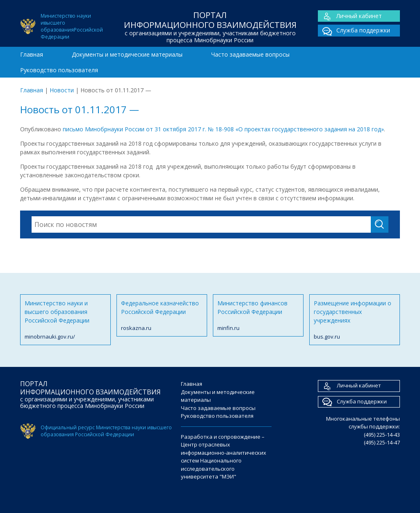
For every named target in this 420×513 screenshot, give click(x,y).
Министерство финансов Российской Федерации (258, 316)
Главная (32, 54)
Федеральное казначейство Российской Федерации (162, 316)
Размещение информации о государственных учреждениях (355, 320)
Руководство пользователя (59, 70)
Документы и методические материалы (127, 54)
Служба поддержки (354, 31)
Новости (62, 90)
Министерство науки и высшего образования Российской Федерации (65, 320)
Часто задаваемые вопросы (250, 54)
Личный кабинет (350, 16)
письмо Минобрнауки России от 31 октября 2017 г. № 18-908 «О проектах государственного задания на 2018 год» (223, 129)
